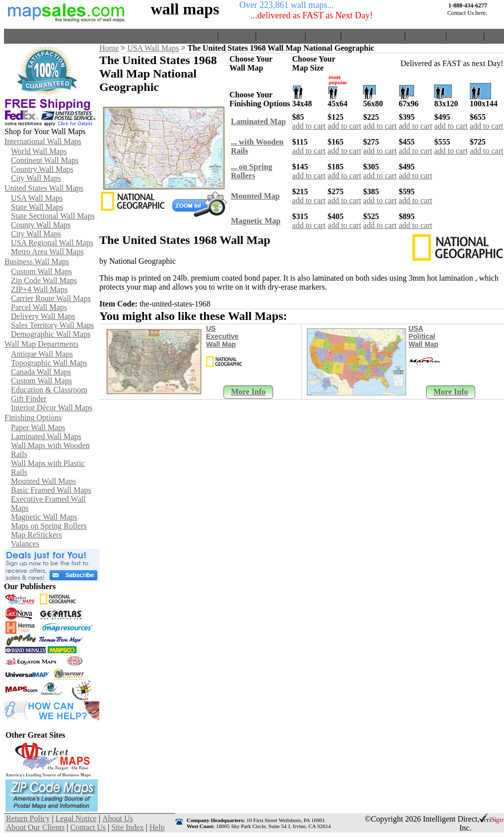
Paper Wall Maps (38, 427)
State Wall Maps (37, 207)
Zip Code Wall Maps (44, 280)
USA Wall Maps (37, 198)
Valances (25, 544)
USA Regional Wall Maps (52, 243)
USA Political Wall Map (424, 336)
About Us (323, 36)
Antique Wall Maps (42, 354)
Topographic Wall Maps (49, 363)
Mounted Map (255, 196)
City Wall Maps (36, 178)
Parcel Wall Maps (39, 307)
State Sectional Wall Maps (53, 216)
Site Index (465, 36)
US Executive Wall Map (222, 336)
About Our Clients (373, 36)
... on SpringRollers (252, 171)
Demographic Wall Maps (51, 334)
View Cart (237, 36)
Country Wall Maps (42, 169)
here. (481, 13)
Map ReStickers (36, 535)
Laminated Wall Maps (46, 436)
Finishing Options (33, 418)
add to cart (309, 126)
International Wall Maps (43, 141)
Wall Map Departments (41, 344)
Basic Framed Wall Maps (51, 490)
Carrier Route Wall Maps (51, 298)
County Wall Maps (41, 225)
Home (205, 36)
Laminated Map (258, 121)
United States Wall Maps (44, 188)
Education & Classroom (49, 390)
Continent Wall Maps (45, 160)
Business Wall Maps (37, 262)
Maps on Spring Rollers (49, 526)
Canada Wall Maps (41, 372)
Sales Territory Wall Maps (52, 325)
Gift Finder (29, 399)
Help (494, 36)
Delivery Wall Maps (43, 316)
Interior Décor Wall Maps (52, 408)
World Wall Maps (39, 151)
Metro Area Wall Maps (47, 252)
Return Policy (281, 36)
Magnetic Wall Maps (44, 517)
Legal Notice (76, 818)
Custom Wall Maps (41, 271)
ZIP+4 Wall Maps (39, 289)
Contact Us (426, 36)
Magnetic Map (256, 221)
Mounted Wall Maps (43, 481)
